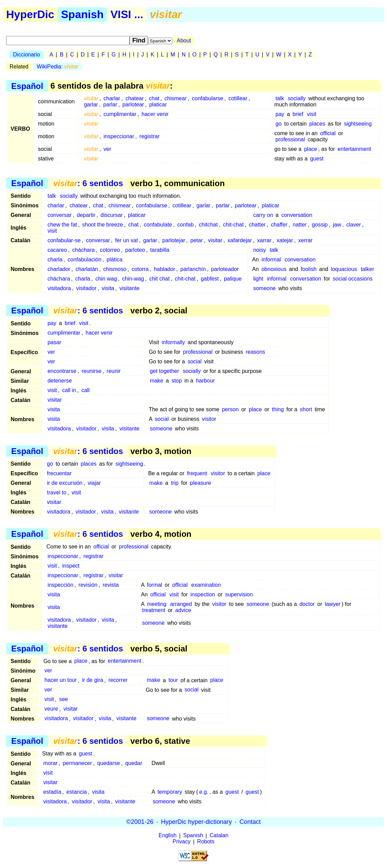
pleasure (201, 483)
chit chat (160, 279)
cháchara (83, 250)
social (195, 361)
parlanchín (193, 269)
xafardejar (240, 240)
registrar (150, 136)
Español (27, 86)
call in (69, 390)
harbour (205, 381)
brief (298, 114)
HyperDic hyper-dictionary (196, 822)
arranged (181, 604)
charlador (59, 269)
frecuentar (59, 473)
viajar (94, 483)
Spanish (82, 14)
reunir (114, 371)
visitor (209, 419)
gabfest (210, 279)
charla (55, 260)
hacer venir (155, 114)
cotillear (238, 98)
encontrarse (62, 371)
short (306, 409)
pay (280, 114)
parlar (110, 105)
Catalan (219, 836)
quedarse (109, 763)
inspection (203, 594)
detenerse (60, 381)
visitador (86, 288)
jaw (337, 225)
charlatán (87, 269)
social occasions (353, 279)
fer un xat (127, 240)
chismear (176, 98)
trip (175, 483)
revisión (88, 585)
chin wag (106, 279)
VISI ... (127, 14)
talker (367, 269)
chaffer (279, 225)
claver (354, 225)
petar (197, 240)
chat (154, 98)
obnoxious (274, 269)
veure (51, 709)
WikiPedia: (58, 67)
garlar (91, 105)
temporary (170, 792)
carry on (263, 215)
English (168, 836)
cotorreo (110, 250)
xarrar (264, 240)
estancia (77, 792)
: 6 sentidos (88, 183)
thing (278, 409)
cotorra (140, 269)
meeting (157, 604)
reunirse (92, 371)
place (310, 149)
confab (186, 225)
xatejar (285, 240)
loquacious (344, 269)
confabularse (208, 98)
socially (297, 98)
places (317, 124)
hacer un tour (61, 680)
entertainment (354, 149)
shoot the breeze (103, 225)
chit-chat (233, 225)
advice (183, 610)
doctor (307, 604)
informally (173, 342)
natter (300, 225)
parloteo (135, 250)
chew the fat (62, 225)
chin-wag (133, 279)
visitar (215, 240)
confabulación (85, 260)
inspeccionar (119, 136)
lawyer (333, 604)
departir (86, 215)
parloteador (225, 269)
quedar (134, 763)
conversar (59, 215)
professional (290, 139)
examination (206, 585)
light (258, 279)
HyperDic (30, 14)
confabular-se (64, 240)
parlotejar (174, 240)
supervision (239, 594)
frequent (197, 473)
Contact (250, 822)
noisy (260, 250)
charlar (112, 98)
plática (115, 260)
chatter (257, 225)
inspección (61, 585)
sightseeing (358, 124)
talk (280, 98)
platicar (158, 105)
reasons (256, 352)
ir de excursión (65, 483)
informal (271, 260)
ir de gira (93, 680)
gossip (320, 225)
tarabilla (160, 250)
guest (317, 159)
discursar (112, 215)
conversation (297, 215)
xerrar (305, 240)
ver (107, 149)
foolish (309, 269)
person (230, 409)
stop (177, 381)
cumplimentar (120, 114)
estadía (52, 792)
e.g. (204, 792)
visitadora (59, 288)
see (64, 699)
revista (111, 585)
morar (51, 763)
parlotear (133, 105)
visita (108, 288)
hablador (164, 269)
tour (173, 680)
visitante (129, 288)
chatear (135, 98)
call (85, 390)
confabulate (158, 225)
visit (312, 114)
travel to (57, 493)
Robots (206, 842)
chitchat (208, 225)
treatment (154, 610)
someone (265, 288)
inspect (71, 566)
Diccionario (26, 55)
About (184, 41)
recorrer (118, 680)
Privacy (182, 842)
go (279, 124)
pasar (54, 342)
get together (164, 371)
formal (155, 585)
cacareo (57, 250)
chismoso (115, 269)
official (328, 133)
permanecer (77, 763)
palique (233, 279)
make (156, 381)
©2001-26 (140, 822)
